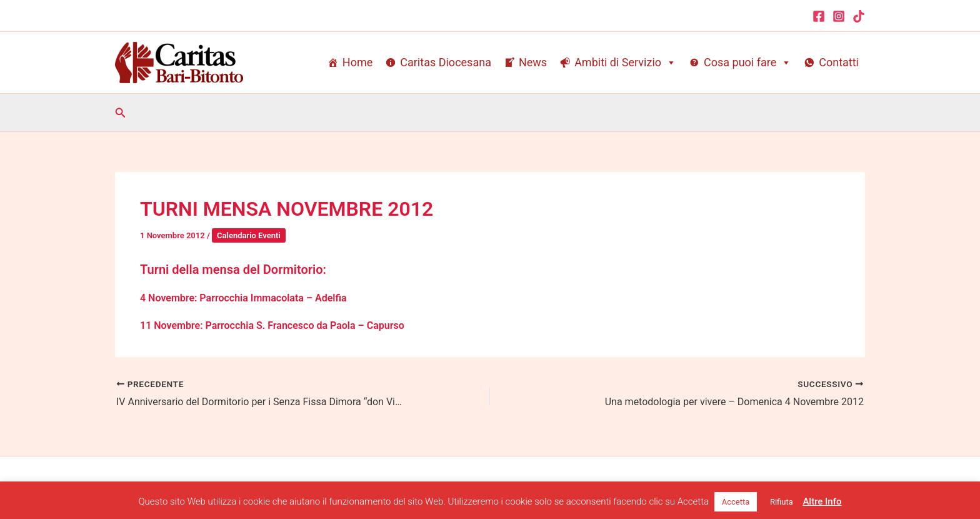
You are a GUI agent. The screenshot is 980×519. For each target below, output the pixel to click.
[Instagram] (839, 16)
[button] (121, 113)
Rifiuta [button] (782, 502)
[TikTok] (859, 16)
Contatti (839, 62)
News (533, 62)
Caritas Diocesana (446, 62)
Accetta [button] (736, 502)
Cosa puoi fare (747, 63)
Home (357, 62)
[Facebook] (819, 16)
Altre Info (822, 501)
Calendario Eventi (249, 235)
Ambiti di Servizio (625, 63)
